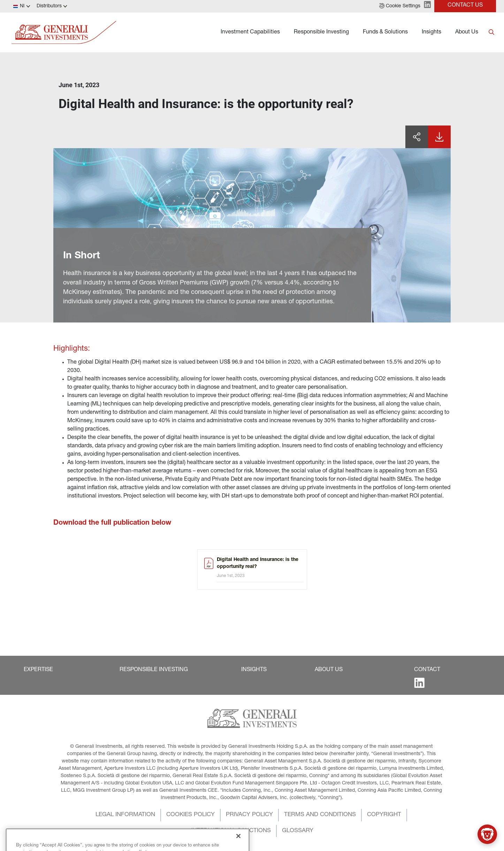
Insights (432, 32)
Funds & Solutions (385, 32)
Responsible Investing (321, 32)
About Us (467, 32)
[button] (400, 6)
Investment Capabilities (250, 32)
